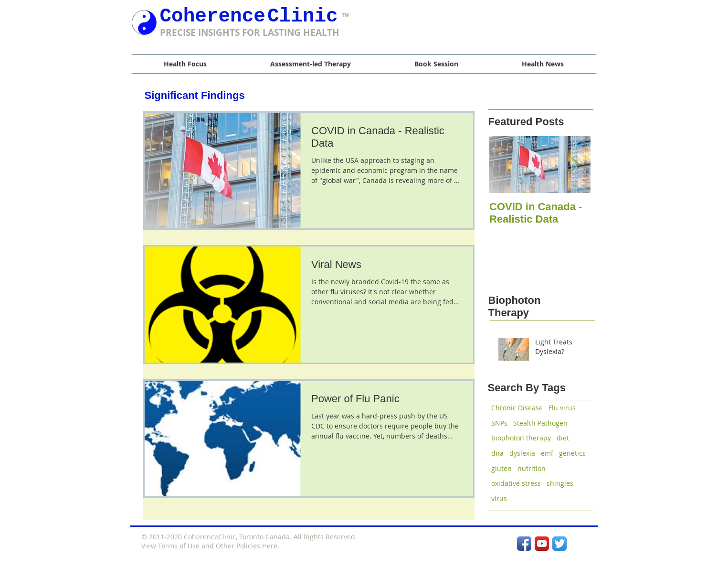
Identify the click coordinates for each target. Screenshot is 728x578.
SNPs (499, 423)
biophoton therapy (521, 438)
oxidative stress (516, 483)
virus (499, 498)
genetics (572, 453)
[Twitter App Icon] (559, 544)
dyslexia (522, 453)
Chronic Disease (517, 408)
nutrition (532, 468)
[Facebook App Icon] (524, 544)
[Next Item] (575, 165)
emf (547, 453)
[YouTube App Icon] (542, 544)
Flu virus (562, 408)
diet (563, 438)
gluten (501, 468)
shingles (560, 483)
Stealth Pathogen (540, 423)
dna (497, 453)
